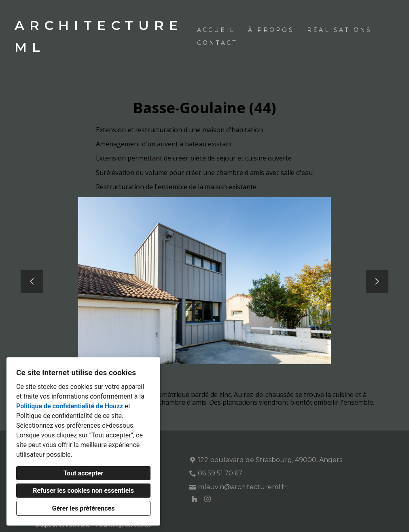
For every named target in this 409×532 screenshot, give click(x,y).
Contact (217, 43)
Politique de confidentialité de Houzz (70, 406)
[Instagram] (208, 499)
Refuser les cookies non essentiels (83, 491)
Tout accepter (84, 473)
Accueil (216, 30)
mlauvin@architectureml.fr (242, 487)
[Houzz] (195, 499)
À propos (271, 30)
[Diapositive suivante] (377, 281)
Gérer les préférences (84, 508)
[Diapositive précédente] (32, 281)
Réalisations (339, 30)
